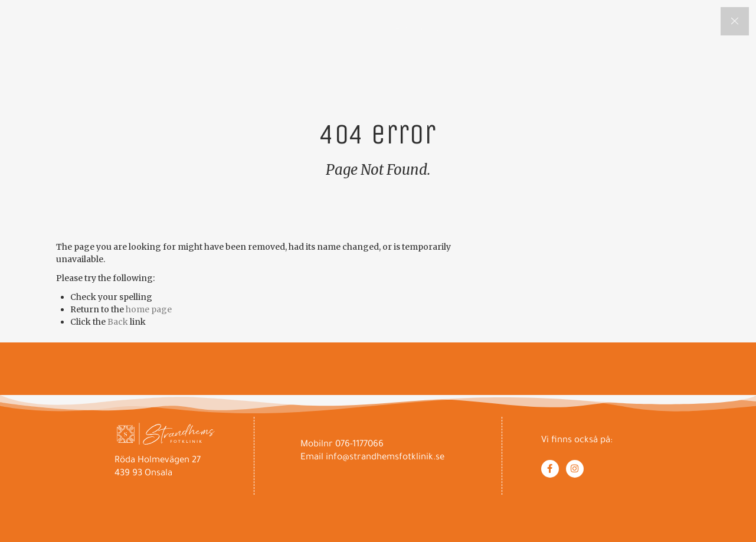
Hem (338, 28)
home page (149, 309)
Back (118, 322)
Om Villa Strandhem (646, 28)
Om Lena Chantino (516, 28)
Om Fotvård (408, 28)
